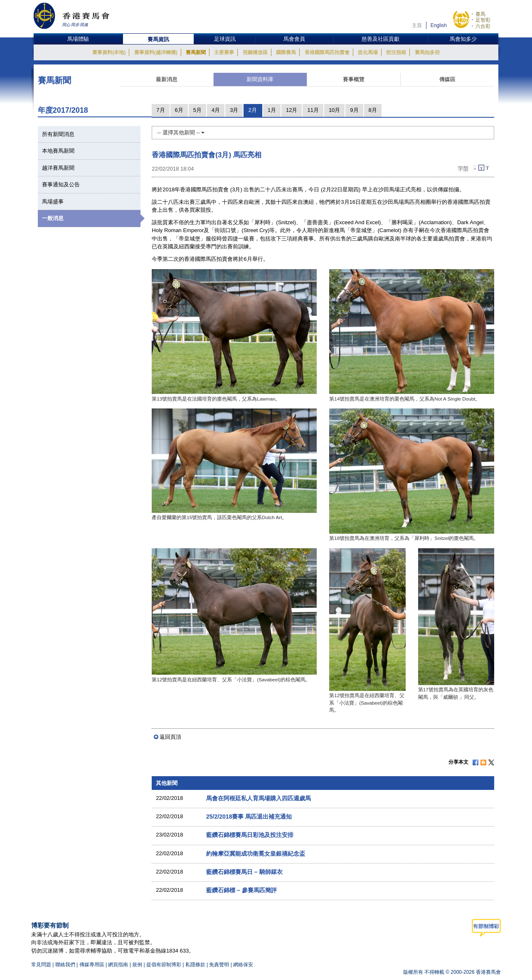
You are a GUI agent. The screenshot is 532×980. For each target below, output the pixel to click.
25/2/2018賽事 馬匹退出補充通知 (249, 817)
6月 (179, 110)
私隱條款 (195, 965)
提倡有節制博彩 (164, 965)
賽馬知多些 (427, 52)
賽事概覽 (354, 79)
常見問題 (41, 965)
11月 (313, 110)
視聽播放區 (255, 52)
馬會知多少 (463, 39)
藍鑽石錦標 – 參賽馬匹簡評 (241, 890)
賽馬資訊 (158, 39)
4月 (216, 110)
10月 (334, 110)
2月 (252, 110)
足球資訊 (225, 39)
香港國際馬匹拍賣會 (327, 52)
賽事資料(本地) (109, 52)
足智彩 (483, 20)
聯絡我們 (65, 965)
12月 (292, 110)
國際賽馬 (286, 52)
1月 (272, 110)
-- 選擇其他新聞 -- (181, 132)
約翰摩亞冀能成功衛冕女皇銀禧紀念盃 (256, 854)
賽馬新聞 (196, 52)
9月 (354, 110)
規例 (138, 965)
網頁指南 (118, 965)
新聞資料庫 (260, 79)
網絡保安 (243, 965)
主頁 (417, 25)
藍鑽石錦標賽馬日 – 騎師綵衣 (244, 872)
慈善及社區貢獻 (381, 39)
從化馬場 (368, 52)
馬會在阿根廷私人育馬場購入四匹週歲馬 (259, 798)
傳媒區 (447, 79)
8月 (373, 110)
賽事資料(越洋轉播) (156, 52)
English (439, 25)
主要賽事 (224, 52)
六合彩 (483, 26)
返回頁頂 (170, 737)
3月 (234, 110)
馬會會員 (294, 39)
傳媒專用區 (92, 965)
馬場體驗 (78, 39)
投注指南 (396, 52)
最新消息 (167, 79)
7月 (160, 110)
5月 (197, 110)
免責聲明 (219, 965)
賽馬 (480, 14)
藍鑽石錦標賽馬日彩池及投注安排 (250, 835)
